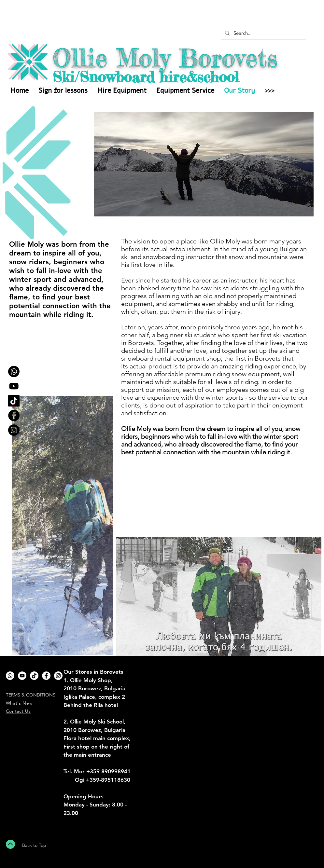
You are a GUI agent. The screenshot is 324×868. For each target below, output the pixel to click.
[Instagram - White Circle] (58, 676)
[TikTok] (14, 401)
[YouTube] (14, 386)
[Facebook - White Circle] (46, 676)
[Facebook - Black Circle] (14, 415)
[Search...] (263, 33)
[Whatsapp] (14, 372)
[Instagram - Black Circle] (14, 430)
